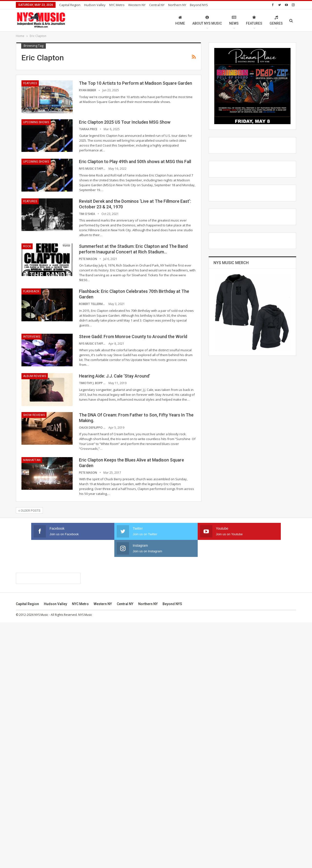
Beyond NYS (199, 5)
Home (180, 20)
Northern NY (177, 5)
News (234, 20)
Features (254, 20)
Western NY (137, 5)
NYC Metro (117, 5)
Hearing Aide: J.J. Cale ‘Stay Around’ (115, 376)
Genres (276, 20)
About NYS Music (207, 20)
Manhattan (32, 460)
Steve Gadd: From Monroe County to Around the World (133, 337)
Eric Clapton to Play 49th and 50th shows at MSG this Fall (135, 162)
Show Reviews (34, 415)
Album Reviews (35, 376)
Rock (27, 246)
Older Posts (29, 511)
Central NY (157, 5)
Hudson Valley (95, 5)
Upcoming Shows (36, 122)
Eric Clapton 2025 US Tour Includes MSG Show (125, 122)
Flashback (31, 291)
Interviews (32, 337)
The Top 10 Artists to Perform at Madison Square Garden (136, 83)
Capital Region (70, 5)
